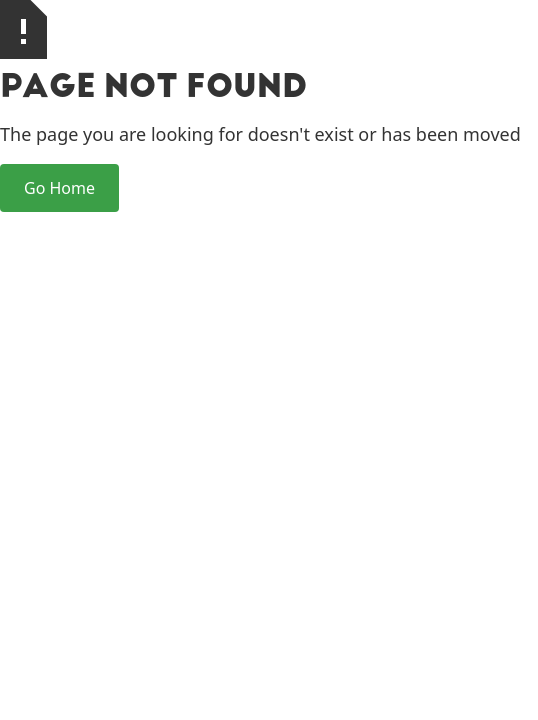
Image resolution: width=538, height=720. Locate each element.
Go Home (59, 188)
